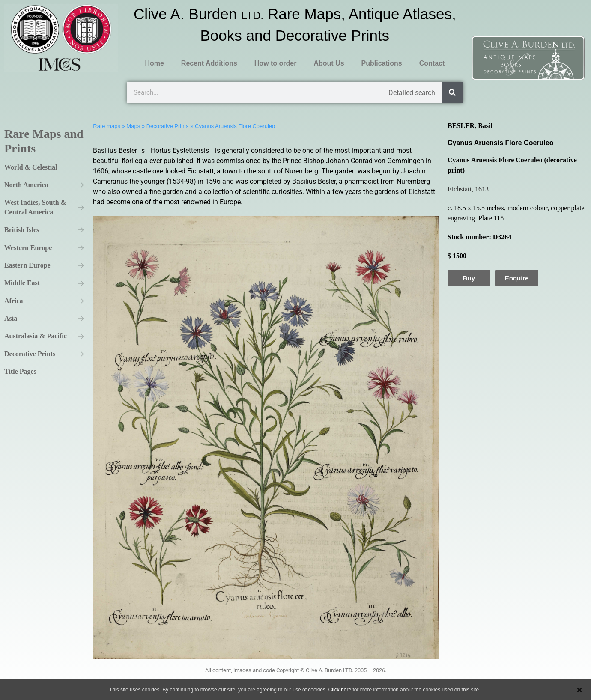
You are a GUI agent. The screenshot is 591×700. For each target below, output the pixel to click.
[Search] (452, 92)
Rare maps (107, 126)
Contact (432, 63)
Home (154, 63)
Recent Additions (209, 63)
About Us (329, 63)
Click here (340, 690)
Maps (133, 126)
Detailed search (412, 93)
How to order (276, 63)
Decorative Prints (168, 126)
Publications (382, 63)
